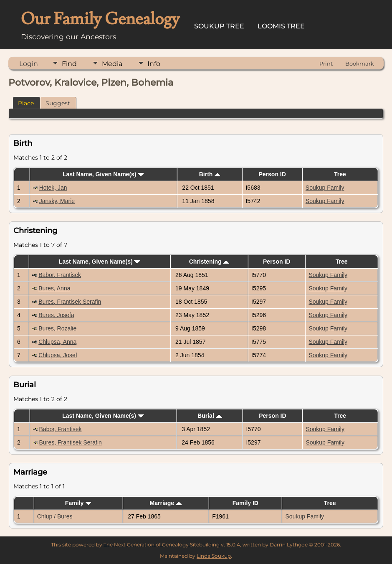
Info (154, 64)
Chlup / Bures (55, 516)
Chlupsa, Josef (58, 355)
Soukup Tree (219, 26)
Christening (209, 262)
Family (78, 503)
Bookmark (360, 64)
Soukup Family (325, 188)
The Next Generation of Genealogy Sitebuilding (162, 545)
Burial (210, 416)
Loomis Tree (281, 26)
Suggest (58, 103)
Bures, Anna (54, 288)
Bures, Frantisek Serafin (70, 302)
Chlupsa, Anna (57, 342)
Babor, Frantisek (60, 275)
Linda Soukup (214, 556)
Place (26, 103)
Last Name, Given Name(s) (104, 174)
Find (69, 64)
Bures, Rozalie (57, 328)
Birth (210, 174)
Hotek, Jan (53, 188)
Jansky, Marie (57, 201)
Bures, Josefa (56, 315)
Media (112, 64)
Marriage (166, 503)
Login (29, 64)
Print (326, 64)
